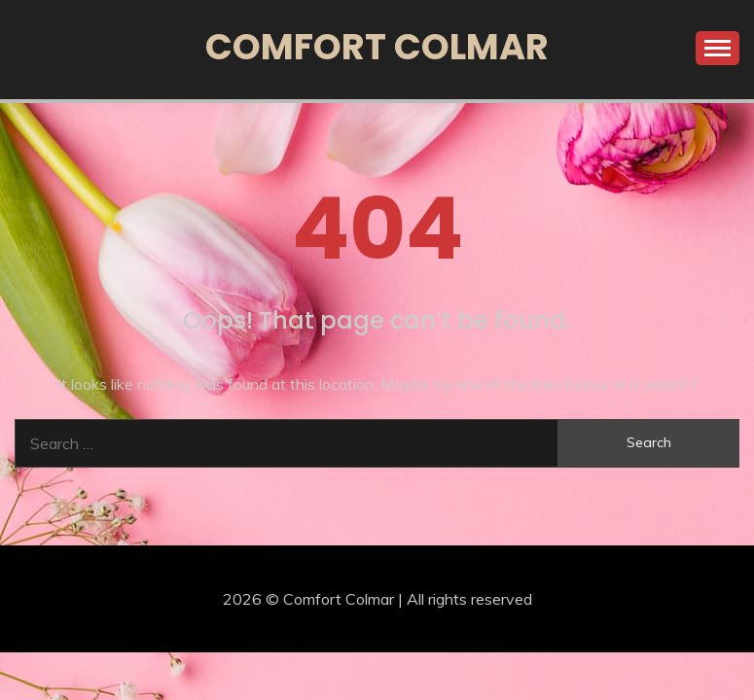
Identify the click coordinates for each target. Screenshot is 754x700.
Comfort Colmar (377, 47)
